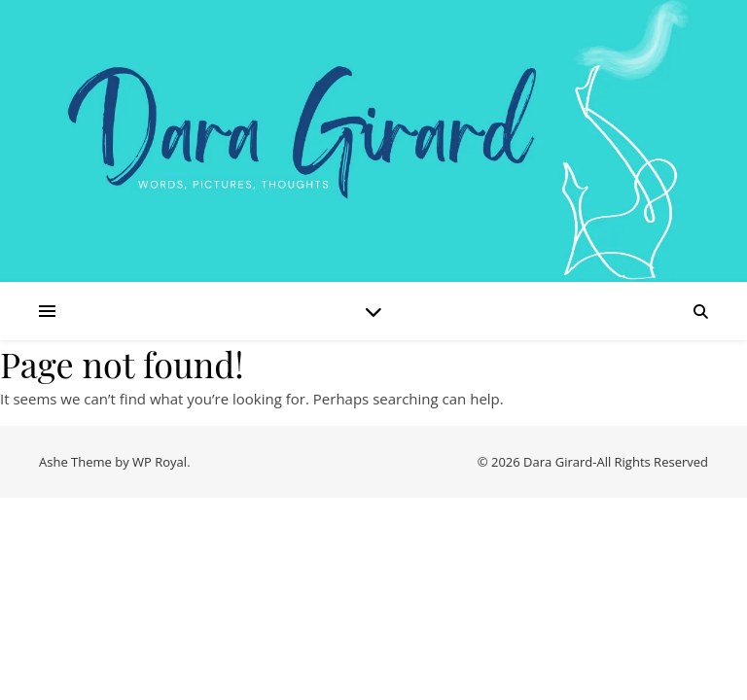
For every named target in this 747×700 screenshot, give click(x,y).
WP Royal (160, 462)
